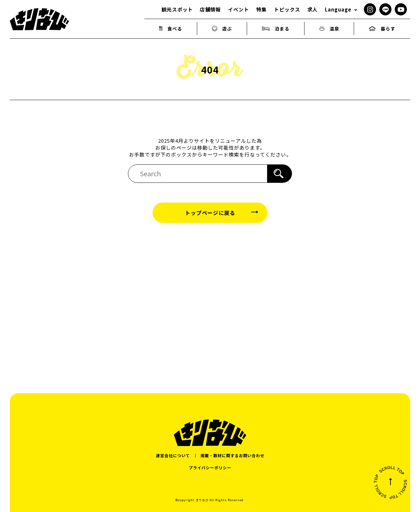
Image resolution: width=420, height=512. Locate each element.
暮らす (382, 29)
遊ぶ (222, 29)
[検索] (279, 174)
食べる (171, 29)
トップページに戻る (210, 213)
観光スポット (177, 9)
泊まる (276, 29)
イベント (239, 9)
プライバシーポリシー (210, 468)
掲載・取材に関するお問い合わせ (232, 455)
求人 (312, 9)
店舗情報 (210, 9)
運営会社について (173, 455)
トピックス (287, 9)
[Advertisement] (210, 298)
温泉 (329, 29)
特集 (262, 9)
